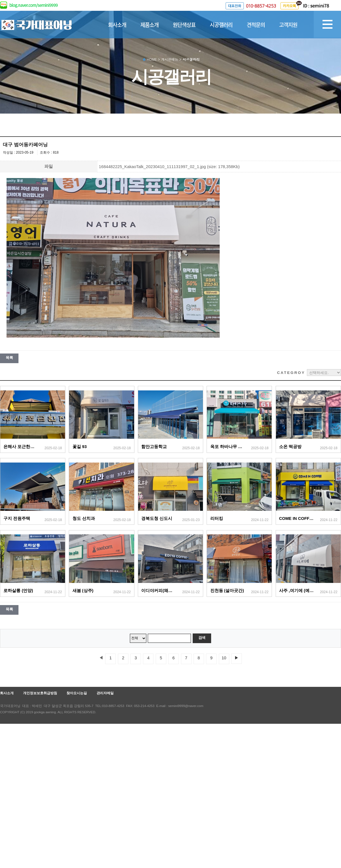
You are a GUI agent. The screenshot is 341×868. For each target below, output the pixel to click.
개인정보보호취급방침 (40, 693)
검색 (202, 638)
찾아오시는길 (77, 693)
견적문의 (256, 25)
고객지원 (288, 25)
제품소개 (149, 25)
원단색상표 (184, 25)
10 (224, 658)
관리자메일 (105, 693)
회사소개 (117, 25)
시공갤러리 (221, 25)
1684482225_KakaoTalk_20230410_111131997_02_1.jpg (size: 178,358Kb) (169, 167)
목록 (9, 358)
